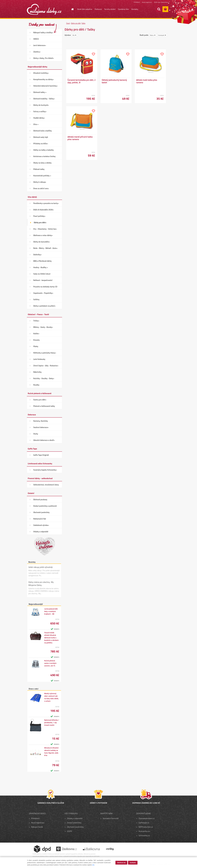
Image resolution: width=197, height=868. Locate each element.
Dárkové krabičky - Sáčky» (44, 99)
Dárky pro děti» (40, 223)
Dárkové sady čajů (41, 137)
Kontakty (135, 9)
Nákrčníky (37, 372)
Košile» (36, 334)
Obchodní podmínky (41, 512)
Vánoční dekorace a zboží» (44, 440)
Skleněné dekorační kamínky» (45, 86)
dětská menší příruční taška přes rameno (80, 138)
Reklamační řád (40, 519)
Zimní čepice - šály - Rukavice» (46, 366)
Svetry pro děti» (40, 400)
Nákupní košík (37, 827)
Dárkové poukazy (40, 500)
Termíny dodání (110, 9)
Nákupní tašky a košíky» (43, 33)
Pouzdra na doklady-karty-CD (45, 287)
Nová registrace (147, 2)
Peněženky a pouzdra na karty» (46, 203)
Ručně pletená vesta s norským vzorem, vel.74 (50, 663)
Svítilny (36, 299)
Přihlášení (137, 2)
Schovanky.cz (144, 835)
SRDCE (36, 39)
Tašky (83, 23)
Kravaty (36, 340)
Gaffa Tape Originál (41, 455)
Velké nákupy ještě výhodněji (41, 567)
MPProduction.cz (146, 827)
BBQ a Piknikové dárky (42, 261)
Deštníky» (38, 255)
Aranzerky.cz (144, 831)
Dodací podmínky (74, 823)
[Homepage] (71, 9)
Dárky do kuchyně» (41, 105)
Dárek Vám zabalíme (85, 9)
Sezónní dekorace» (41, 427)
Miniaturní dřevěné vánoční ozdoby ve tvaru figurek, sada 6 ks (51, 752)
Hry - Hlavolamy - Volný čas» (45, 229)
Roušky (36, 385)
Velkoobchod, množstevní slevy (46, 485)
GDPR (69, 831)
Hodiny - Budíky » (41, 267)
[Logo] (44, 9)
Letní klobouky (39, 359)
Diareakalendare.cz (147, 818)
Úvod (68, 23)
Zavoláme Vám (123, 9)
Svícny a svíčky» (40, 111)
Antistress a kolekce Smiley (44, 156)
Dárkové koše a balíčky (43, 131)
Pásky (36, 346)
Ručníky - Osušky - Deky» (44, 378)
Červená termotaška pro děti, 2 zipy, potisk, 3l (81, 81)
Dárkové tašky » (40, 92)
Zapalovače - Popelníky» (43, 293)
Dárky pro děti (76, 23)
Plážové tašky (39, 169)
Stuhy (36, 434)
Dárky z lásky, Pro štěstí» (44, 58)
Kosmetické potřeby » (42, 176)
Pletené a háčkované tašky (44, 406)
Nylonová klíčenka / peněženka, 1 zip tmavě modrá (52, 723)
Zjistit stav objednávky (161, 2)
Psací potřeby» (39, 216)
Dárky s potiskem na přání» (44, 306)
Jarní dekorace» (40, 45)
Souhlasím (133, 862)
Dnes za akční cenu (41, 188)
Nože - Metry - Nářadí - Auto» (45, 248)
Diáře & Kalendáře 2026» (44, 210)
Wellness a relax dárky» (43, 235)
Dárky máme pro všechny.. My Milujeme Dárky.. (41, 584)
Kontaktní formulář (111, 818)
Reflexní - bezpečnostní (43, 280)
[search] (159, 9)
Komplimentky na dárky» (44, 79)
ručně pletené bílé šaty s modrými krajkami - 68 (51, 611)
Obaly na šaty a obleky (42, 163)
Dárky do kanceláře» (42, 242)
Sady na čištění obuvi (42, 274)
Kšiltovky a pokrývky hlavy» (45, 353)
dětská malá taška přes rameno (147, 81)
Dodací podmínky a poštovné (45, 506)
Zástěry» (37, 52)
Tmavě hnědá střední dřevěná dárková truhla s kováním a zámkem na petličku (51, 638)
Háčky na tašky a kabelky (43, 150)
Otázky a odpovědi (41, 532)
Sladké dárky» (39, 118)
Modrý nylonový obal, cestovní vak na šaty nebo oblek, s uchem (51, 697)
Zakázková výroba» (41, 525)
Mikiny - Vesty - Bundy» (43, 327)
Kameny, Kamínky (41, 421)
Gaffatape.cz (144, 823)
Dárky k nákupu (40, 182)
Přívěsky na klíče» (41, 144)
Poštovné (98, 9)
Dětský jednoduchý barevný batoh (114, 81)
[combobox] (153, 35)
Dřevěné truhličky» (41, 73)
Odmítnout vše (121, 862)
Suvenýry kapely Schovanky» (45, 470)
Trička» (36, 321)
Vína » (36, 124)
